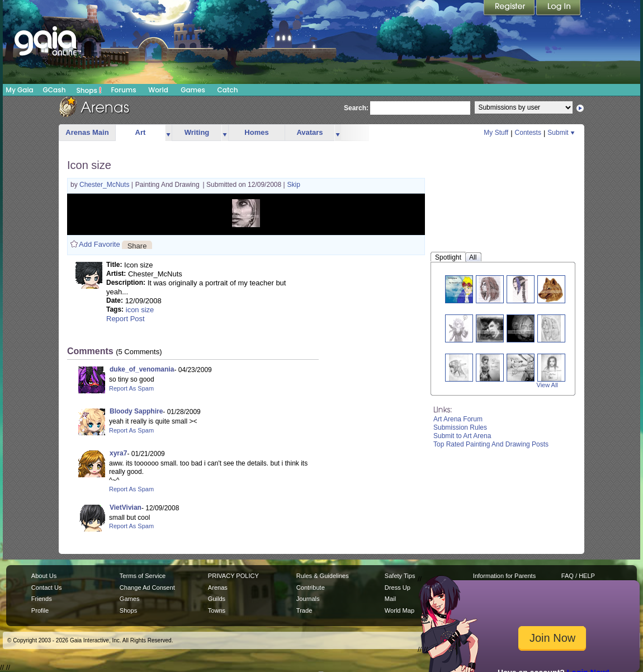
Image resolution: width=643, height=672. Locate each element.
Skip (294, 185)
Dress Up (398, 588)
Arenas (218, 588)
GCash (55, 90)
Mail (390, 599)
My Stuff (496, 133)
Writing (197, 132)
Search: (356, 108)
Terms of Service (143, 576)
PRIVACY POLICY (233, 576)
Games (193, 90)
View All (547, 385)
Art (141, 132)
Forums (123, 90)
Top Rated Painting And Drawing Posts (491, 444)
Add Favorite (100, 244)
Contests (528, 133)
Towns (217, 610)
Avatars (309, 132)
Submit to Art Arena (462, 436)
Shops (89, 90)
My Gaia (19, 90)
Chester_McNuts (105, 185)
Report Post (126, 319)
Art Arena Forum (458, 419)
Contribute (311, 588)
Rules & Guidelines (323, 576)
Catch (228, 90)
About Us (44, 576)
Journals (308, 599)
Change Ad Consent (147, 588)
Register (510, 8)
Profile (40, 610)
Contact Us (47, 588)
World (158, 90)
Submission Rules (460, 427)
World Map (399, 610)
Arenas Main (87, 132)
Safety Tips (400, 576)
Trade (304, 610)
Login (559, 8)
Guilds (217, 599)
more (168, 133)
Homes (256, 132)
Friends (42, 599)
